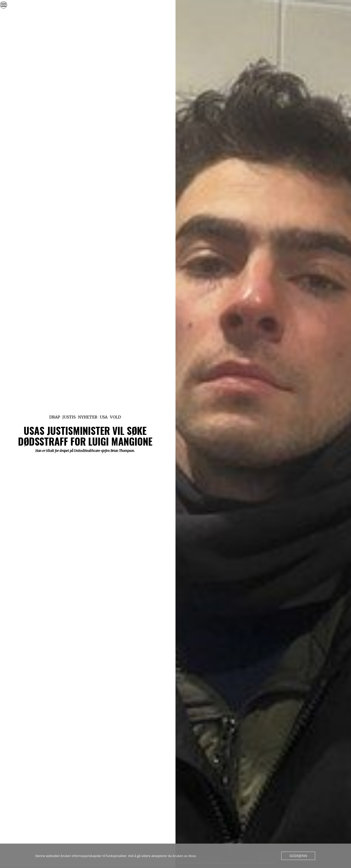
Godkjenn (299, 856)
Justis (69, 417)
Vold (115, 417)
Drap (55, 417)
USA (104, 417)
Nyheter (88, 417)
